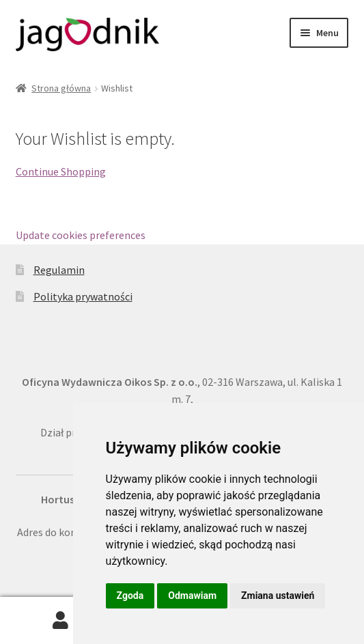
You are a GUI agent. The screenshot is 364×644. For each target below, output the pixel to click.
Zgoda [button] (130, 596)
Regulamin (59, 270)
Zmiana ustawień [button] (278, 596)
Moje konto (61, 621)
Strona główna (61, 88)
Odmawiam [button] (192, 596)
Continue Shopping (61, 171)
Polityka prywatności (83, 296)
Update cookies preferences (81, 235)
